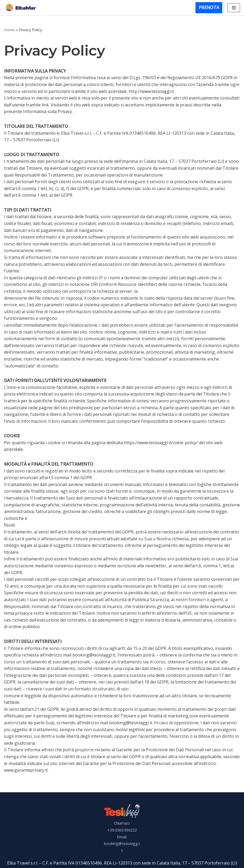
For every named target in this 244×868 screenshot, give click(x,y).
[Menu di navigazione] (234, 8)
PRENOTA (209, 7)
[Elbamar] (21, 8)
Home (9, 30)
